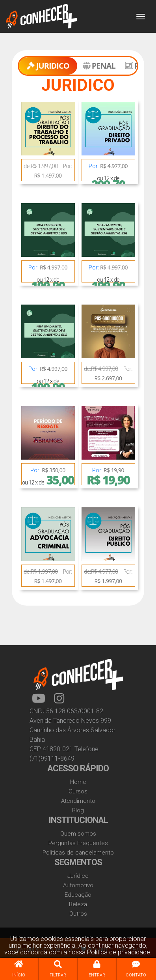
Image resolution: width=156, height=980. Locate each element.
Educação (78, 895)
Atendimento (78, 801)
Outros (78, 914)
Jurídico (78, 876)
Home (78, 782)
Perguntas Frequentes (78, 843)
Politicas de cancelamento (78, 853)
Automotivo (78, 885)
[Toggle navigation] (141, 17)
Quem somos (78, 834)
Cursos (78, 791)
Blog (78, 810)
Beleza (78, 904)
